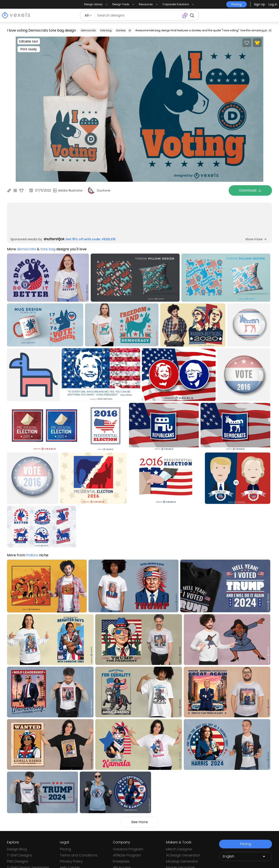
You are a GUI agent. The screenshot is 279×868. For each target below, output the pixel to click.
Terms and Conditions (79, 855)
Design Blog (17, 849)
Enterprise (121, 861)
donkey (121, 30)
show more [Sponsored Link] (256, 239)
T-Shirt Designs (20, 855)
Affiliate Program (127, 855)
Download (250, 190)
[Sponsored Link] (12, 221)
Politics (32, 555)
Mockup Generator (182, 861)
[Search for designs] (138, 15)
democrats (88, 30)
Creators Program (128, 849)
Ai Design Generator (183, 855)
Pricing (65, 849)
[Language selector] (246, 856)
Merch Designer (179, 849)
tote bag (106, 30)
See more (139, 822)
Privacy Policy (71, 861)
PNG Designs (18, 861)
